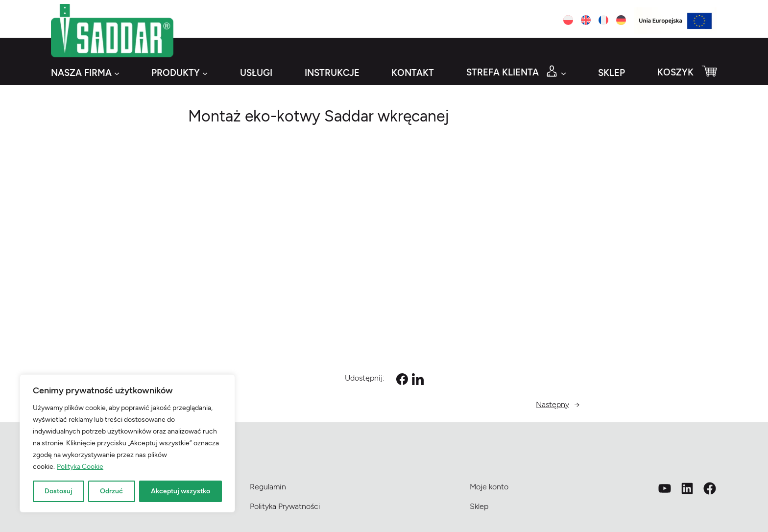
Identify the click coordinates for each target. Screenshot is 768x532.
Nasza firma (81, 73)
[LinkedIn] (418, 379)
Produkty (176, 73)
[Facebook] (402, 379)
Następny (552, 404)
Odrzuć (111, 491)
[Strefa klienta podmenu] (564, 73)
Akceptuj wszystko (180, 491)
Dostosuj (59, 491)
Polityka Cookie (80, 467)
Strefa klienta (503, 72)
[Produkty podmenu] (205, 73)
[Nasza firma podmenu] (117, 73)
